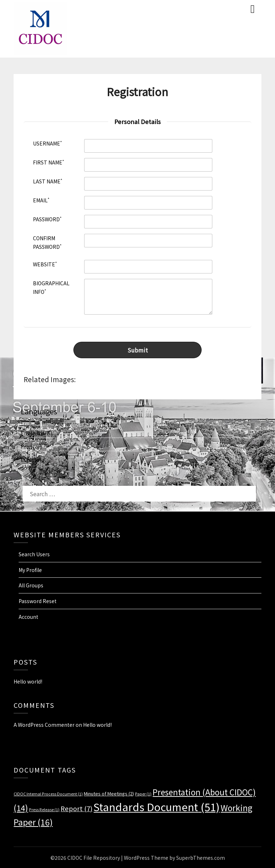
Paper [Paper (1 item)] (143, 793)
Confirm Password (47, 242)
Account (28, 616)
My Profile (30, 569)
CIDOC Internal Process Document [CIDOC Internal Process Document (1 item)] (48, 793)
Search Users (34, 554)
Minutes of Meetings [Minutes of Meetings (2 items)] (109, 793)
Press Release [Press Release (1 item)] (44, 809)
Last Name (48, 181)
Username (47, 143)
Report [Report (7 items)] (76, 808)
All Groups (31, 585)
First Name (49, 162)
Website (45, 264)
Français (31, 446)
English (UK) (37, 433)
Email (41, 200)
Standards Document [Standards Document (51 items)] (156, 806)
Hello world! (28, 681)
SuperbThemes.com (201, 857)
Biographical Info (51, 287)
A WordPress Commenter (44, 724)
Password (47, 219)
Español (31, 459)
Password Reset (38, 601)
